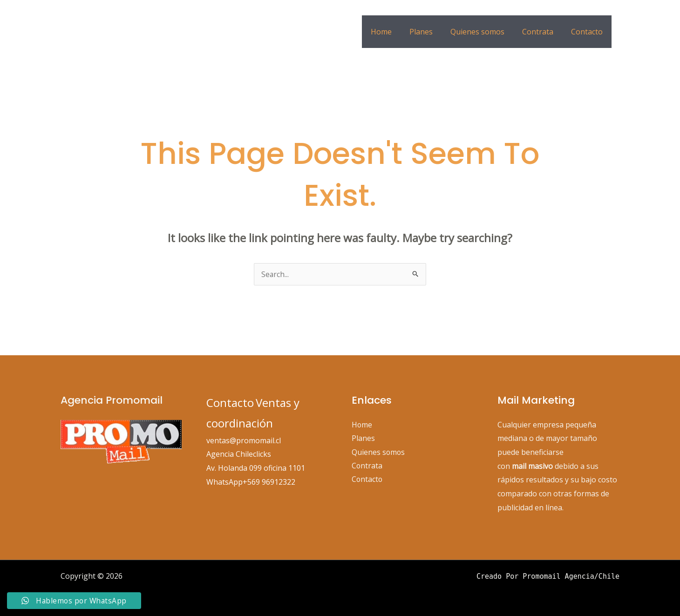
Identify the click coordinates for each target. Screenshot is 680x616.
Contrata (542, 32)
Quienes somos (484, 32)
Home (394, 32)
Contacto (588, 32)
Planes (431, 32)
